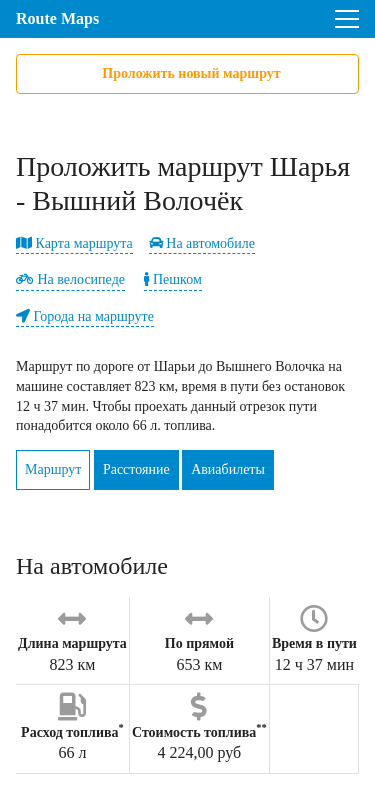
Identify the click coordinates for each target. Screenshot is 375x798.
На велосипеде (70, 279)
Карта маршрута (74, 243)
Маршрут (53, 469)
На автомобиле (202, 243)
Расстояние (136, 469)
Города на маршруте (85, 316)
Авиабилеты (228, 469)
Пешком (172, 279)
